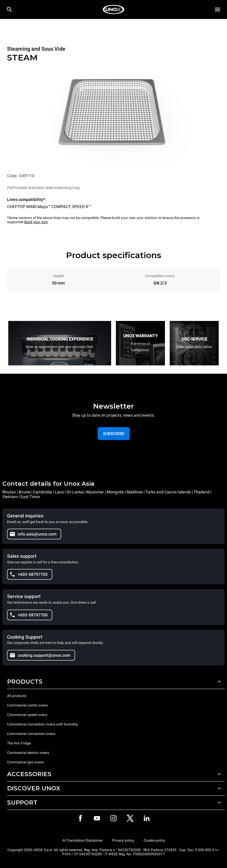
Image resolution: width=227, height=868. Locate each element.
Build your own (36, 222)
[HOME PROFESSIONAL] (113, 9)
